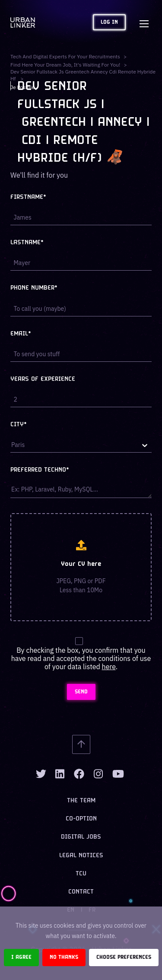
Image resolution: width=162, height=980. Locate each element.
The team (81, 801)
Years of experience (43, 379)
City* (19, 425)
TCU (81, 874)
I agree (21, 957)
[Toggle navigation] (144, 22)
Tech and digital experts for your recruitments (65, 56)
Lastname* (27, 243)
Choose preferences (124, 957)
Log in (109, 22)
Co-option (81, 819)
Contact (81, 892)
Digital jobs (81, 837)
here (109, 667)
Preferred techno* (40, 470)
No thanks (64, 957)
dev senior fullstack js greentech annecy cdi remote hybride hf (83, 75)
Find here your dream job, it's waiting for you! (65, 65)
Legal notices (81, 856)
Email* (21, 334)
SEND (81, 692)
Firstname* (28, 197)
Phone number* (34, 288)
